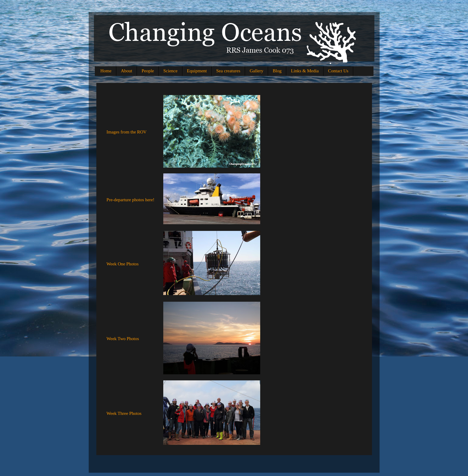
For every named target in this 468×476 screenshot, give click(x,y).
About (127, 71)
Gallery (256, 71)
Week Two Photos (123, 339)
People (148, 71)
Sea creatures (228, 71)
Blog (277, 71)
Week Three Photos (124, 413)
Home (106, 71)
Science (170, 71)
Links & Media (305, 71)
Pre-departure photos (126, 200)
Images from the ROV (127, 132)
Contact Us (338, 71)
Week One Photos (123, 264)
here (149, 200)
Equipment (197, 71)
